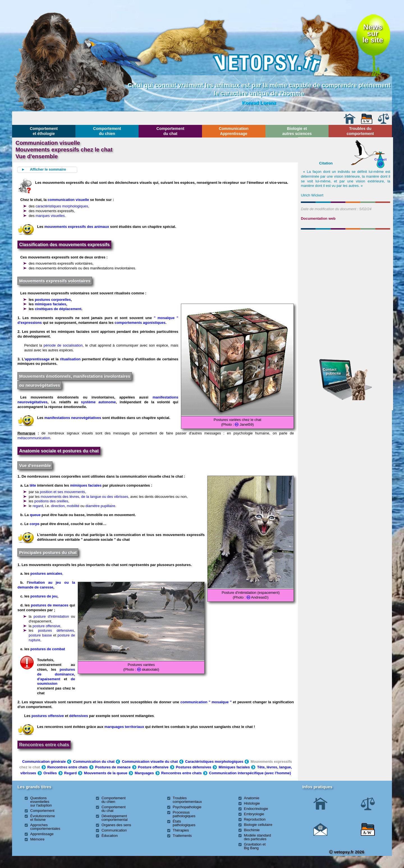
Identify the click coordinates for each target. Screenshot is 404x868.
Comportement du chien (107, 131)
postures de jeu (44, 596)
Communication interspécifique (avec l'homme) (250, 773)
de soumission (56, 681)
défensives (79, 716)
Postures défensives (194, 767)
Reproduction (255, 819)
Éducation (110, 836)
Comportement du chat (170, 131)
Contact (380, 159)
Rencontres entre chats (44, 745)
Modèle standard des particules (257, 837)
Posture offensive (153, 767)
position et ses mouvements (62, 492)
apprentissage (37, 359)
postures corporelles (53, 300)
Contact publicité (332, 371)
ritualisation (70, 359)
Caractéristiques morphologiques (214, 761)
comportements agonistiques (140, 323)
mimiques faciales (50, 304)
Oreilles (50, 773)
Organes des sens (116, 825)
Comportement (42, 811)
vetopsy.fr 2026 (347, 852)
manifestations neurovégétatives (73, 418)
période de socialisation (63, 345)
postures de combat (48, 649)
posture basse (40, 635)
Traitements (182, 836)
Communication (114, 830)
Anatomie (252, 798)
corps (34, 524)
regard (38, 506)
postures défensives (56, 630)
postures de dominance (56, 672)
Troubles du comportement (360, 131)
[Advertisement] (346, 262)
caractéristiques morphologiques (62, 206)
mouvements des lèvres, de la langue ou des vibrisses (84, 497)
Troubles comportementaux (187, 800)
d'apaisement (49, 679)
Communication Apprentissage (234, 131)
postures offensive (48, 716)
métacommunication (34, 438)
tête (33, 485)
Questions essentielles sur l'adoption (41, 802)
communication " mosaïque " (206, 702)
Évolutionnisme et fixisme (43, 818)
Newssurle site (373, 33)
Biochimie (252, 830)
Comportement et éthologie (44, 131)
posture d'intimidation (51, 616)
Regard (71, 773)
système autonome (98, 402)
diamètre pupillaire (100, 506)
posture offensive (46, 626)
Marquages (144, 773)
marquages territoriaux (124, 727)
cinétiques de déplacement (58, 309)
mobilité (73, 506)
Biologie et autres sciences (297, 131)
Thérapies (181, 830)
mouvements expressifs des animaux (77, 227)
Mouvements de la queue (106, 773)
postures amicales (46, 573)
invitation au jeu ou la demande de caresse (46, 585)
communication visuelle (68, 200)
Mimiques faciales (234, 767)
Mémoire (37, 839)
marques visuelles (50, 216)
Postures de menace (113, 767)
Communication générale (44, 761)
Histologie (252, 803)
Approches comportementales (45, 827)
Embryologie (254, 814)
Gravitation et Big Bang (255, 846)
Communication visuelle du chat (150, 761)
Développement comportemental (115, 818)
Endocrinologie (256, 809)
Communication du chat (94, 761)
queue (35, 515)
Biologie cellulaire (258, 825)
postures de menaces (50, 605)
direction (58, 506)
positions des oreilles (51, 501)
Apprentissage (42, 834)
